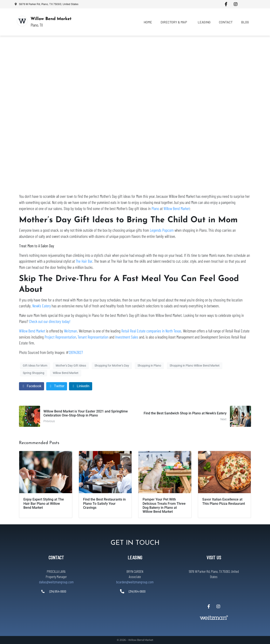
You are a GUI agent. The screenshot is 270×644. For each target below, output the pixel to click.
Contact (226, 22)
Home (148, 22)
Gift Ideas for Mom (35, 366)
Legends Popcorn (162, 230)
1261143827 (76, 352)
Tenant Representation (93, 337)
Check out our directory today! (50, 321)
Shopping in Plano (149, 366)
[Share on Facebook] (32, 386)
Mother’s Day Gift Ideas (71, 366)
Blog (245, 22)
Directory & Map (174, 22)
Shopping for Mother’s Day (112, 366)
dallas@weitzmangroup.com (56, 582)
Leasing (204, 22)
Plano (155, 208)
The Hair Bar (84, 261)
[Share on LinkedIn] (81, 386)
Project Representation (60, 337)
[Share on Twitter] (57, 386)
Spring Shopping (34, 373)
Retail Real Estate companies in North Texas (151, 331)
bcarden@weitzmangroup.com (135, 582)
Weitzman (70, 331)
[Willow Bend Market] (22, 21)
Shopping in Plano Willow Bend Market (195, 366)
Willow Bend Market (51, 19)
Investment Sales (127, 337)
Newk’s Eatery (42, 306)
